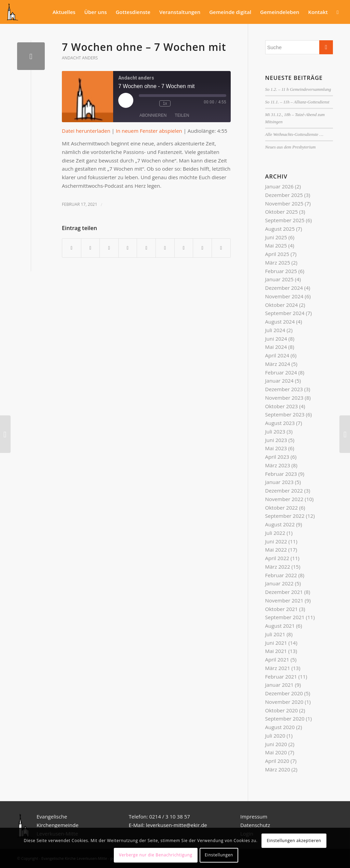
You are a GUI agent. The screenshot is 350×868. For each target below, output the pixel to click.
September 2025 (285, 220)
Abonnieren (153, 115)
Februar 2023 (281, 474)
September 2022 (285, 516)
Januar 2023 (279, 482)
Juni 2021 (276, 643)
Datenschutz (256, 825)
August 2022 (280, 524)
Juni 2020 (276, 744)
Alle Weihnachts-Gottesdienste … (294, 134)
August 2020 (280, 727)
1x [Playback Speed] (165, 103)
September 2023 (285, 414)
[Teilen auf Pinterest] (128, 248)
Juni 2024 (276, 339)
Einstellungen (219, 855)
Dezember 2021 (284, 592)
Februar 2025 (281, 271)
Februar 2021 (281, 677)
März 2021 (278, 668)
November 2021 (284, 600)
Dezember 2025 (284, 195)
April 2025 (277, 254)
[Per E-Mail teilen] (221, 248)
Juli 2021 (275, 634)
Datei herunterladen (86, 131)
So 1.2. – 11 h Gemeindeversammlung (298, 89)
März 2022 (278, 567)
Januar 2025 (279, 279)
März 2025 (278, 262)
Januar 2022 (279, 583)
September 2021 (285, 617)
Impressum (254, 816)
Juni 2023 (276, 440)
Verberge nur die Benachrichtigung (156, 855)
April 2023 (277, 457)
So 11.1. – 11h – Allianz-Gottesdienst (297, 102)
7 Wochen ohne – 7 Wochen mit (144, 47)
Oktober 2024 (282, 305)
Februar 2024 (281, 372)
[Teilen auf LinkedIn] (146, 248)
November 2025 (284, 203)
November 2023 (284, 398)
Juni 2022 (276, 541)
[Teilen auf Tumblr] (165, 248)
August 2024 (280, 322)
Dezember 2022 (284, 490)
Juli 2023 (275, 431)
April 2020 (277, 761)
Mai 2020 (276, 752)
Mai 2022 (276, 550)
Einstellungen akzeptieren (294, 841)
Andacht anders (80, 58)
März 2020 (278, 769)
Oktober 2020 (282, 710)
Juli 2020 (275, 736)
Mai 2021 (276, 651)
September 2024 (285, 313)
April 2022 (277, 558)
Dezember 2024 (284, 288)
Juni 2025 (276, 237)
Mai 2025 (276, 245)
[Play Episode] (126, 100)
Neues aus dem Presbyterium (291, 147)
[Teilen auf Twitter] (91, 248)
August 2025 (280, 229)
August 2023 (280, 423)
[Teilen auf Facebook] (72, 248)
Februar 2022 (281, 575)
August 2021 (280, 626)
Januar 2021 (279, 685)
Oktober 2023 (282, 406)
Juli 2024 (275, 330)
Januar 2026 (279, 186)
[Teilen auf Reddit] (202, 248)
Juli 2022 (275, 533)
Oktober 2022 (282, 508)
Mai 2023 (276, 448)
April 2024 (277, 355)
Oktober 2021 (282, 609)
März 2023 (278, 465)
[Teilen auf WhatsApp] (109, 248)
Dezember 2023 (284, 389)
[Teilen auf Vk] (184, 248)
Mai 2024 (276, 347)
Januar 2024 (279, 381)
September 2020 (285, 718)
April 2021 (277, 659)
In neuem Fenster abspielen (149, 131)
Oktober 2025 (282, 212)
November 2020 (284, 702)
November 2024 (284, 296)
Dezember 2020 (284, 693)
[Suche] (338, 12)
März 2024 (278, 364)
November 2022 (284, 499)
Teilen (182, 115)
